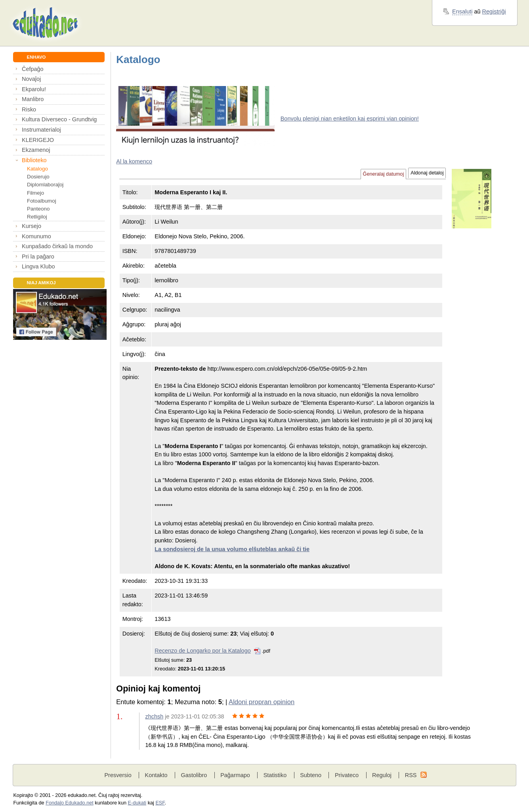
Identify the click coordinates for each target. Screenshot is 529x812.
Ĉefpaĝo (33, 69)
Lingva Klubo (38, 266)
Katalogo (37, 169)
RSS (411, 775)
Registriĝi (494, 11)
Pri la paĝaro (38, 257)
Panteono (38, 209)
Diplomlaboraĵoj (45, 185)
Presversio (118, 775)
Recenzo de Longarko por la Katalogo (202, 651)
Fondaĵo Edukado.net (70, 803)
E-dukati (137, 803)
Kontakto (156, 775)
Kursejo (32, 226)
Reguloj (382, 775)
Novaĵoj (31, 79)
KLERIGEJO (38, 140)
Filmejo (35, 193)
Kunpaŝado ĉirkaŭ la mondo (57, 246)
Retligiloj (37, 217)
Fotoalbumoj (42, 201)
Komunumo (36, 236)
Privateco (347, 775)
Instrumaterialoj (41, 130)
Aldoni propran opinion (262, 702)
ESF (160, 803)
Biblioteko (34, 160)
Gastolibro (194, 775)
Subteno (311, 775)
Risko (29, 109)
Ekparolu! (34, 89)
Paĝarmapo (235, 775)
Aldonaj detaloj (427, 173)
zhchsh (154, 716)
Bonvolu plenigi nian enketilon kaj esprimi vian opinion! (350, 119)
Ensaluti (462, 11)
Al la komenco (134, 161)
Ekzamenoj (36, 150)
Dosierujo (38, 177)
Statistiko (275, 775)
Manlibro (33, 99)
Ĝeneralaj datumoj (384, 174)
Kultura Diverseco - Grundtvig (59, 119)
